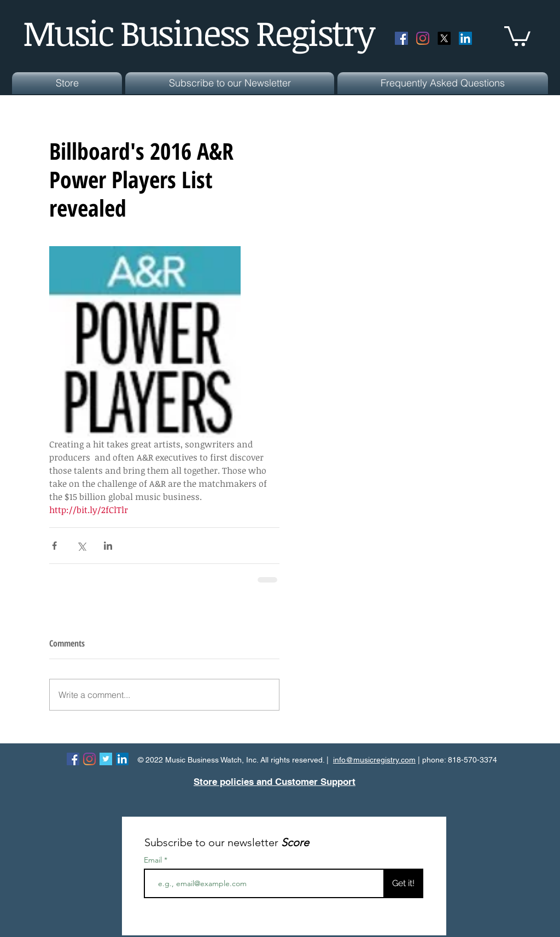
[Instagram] (423, 38)
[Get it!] (403, 883)
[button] (517, 35)
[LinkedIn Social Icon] (465, 38)
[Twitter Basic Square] (106, 759)
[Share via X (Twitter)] (81, 546)
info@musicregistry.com (374, 760)
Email (154, 860)
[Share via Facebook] (54, 546)
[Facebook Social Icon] (401, 38)
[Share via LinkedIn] (108, 546)
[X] (444, 38)
